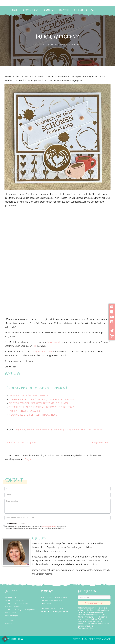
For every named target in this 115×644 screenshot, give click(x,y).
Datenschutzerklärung (49, 526)
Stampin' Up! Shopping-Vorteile (17, 604)
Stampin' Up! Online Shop (14, 600)
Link (34, 346)
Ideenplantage (102, 639)
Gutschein (97, 430)
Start (14, 10)
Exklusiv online (34, 430)
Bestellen (48, 10)
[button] (93, 10)
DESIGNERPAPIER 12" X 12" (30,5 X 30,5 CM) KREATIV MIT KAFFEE (42, 399)
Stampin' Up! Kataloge (13, 610)
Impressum (9, 621)
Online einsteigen (11, 616)
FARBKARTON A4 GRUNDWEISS (25, 411)
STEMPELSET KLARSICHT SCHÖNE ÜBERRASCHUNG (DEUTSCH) (41, 407)
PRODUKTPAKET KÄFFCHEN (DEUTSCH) (29, 396)
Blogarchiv (18, 607)
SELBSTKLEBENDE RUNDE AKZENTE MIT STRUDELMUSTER (39, 403)
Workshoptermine (11, 613)
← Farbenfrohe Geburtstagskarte (21, 442)
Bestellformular (54, 342)
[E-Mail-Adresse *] (94, 597)
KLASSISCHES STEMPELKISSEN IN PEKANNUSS (33, 415)
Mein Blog (8, 607)
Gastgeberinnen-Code (42, 352)
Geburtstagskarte (62, 430)
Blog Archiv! (30, 459)
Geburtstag (47, 430)
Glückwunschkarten (81, 430)
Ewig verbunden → (101, 442)
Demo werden (80, 10)
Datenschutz (9, 624)
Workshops (63, 10)
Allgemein (21, 430)
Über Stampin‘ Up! (30, 10)
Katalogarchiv (29, 610)
